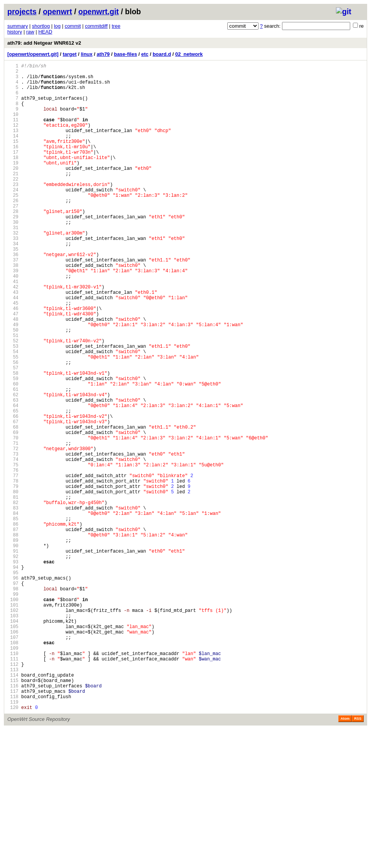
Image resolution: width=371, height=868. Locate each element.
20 (13, 191)
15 (13, 158)
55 (13, 420)
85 (13, 617)
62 (13, 466)
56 (13, 427)
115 (13, 813)
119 (13, 839)
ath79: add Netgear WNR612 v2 (44, 43)
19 (13, 185)
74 (13, 545)
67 (13, 499)
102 (13, 728)
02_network (189, 54)
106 (13, 754)
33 (13, 276)
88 (13, 636)
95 (13, 682)
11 (13, 132)
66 (13, 492)
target (70, 54)
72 (13, 532)
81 (13, 591)
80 (13, 584)
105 (13, 748)
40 (13, 322)
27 (13, 237)
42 (13, 335)
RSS (358, 857)
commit (73, 26)
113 (13, 800)
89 (13, 643)
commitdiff (96, 26)
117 (13, 826)
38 (13, 309)
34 (13, 283)
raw (30, 32)
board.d (162, 54)
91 (13, 656)
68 (13, 505)
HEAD (45, 32)
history (15, 32)
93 (13, 669)
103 (13, 735)
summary (18, 26)
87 (13, 630)
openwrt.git (98, 12)
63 (13, 473)
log (57, 26)
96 (13, 689)
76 (13, 558)
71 (13, 525)
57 (13, 433)
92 (13, 663)
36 (13, 296)
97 (13, 695)
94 (13, 676)
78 (13, 571)
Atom (345, 857)
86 (13, 623)
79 (13, 577)
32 (13, 270)
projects (22, 12)
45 (13, 355)
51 (13, 394)
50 (13, 388)
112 (13, 793)
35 (13, 289)
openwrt (57, 12)
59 (13, 447)
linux (87, 54)
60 (13, 453)
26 (13, 230)
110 (13, 780)
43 (13, 342)
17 (13, 172)
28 (13, 244)
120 (13, 846)
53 (13, 407)
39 (13, 316)
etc (145, 54)
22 (13, 204)
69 (13, 512)
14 (13, 152)
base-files (126, 54)
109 (13, 774)
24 (13, 217)
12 (13, 139)
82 (13, 597)
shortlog (41, 26)
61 (13, 460)
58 (13, 440)
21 (13, 198)
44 (13, 348)
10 (13, 126)
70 (13, 519)
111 (13, 787)
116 (13, 820)
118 (13, 833)
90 (13, 649)
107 (13, 761)
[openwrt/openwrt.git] (33, 54)
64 (13, 479)
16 (13, 165)
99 (13, 708)
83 (13, 604)
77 (13, 564)
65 (13, 486)
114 (13, 807)
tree (116, 26)
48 (13, 375)
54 (13, 414)
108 (13, 767)
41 (13, 329)
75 (13, 551)
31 (13, 263)
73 (13, 538)
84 (13, 610)
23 (13, 211)
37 (13, 302)
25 (13, 224)
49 (13, 381)
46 (13, 361)
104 (13, 741)
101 (13, 721)
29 (13, 250)
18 (13, 178)
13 (13, 145)
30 (13, 257)
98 (13, 702)
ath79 (103, 54)
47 (13, 368)
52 (13, 401)
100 (13, 715)
